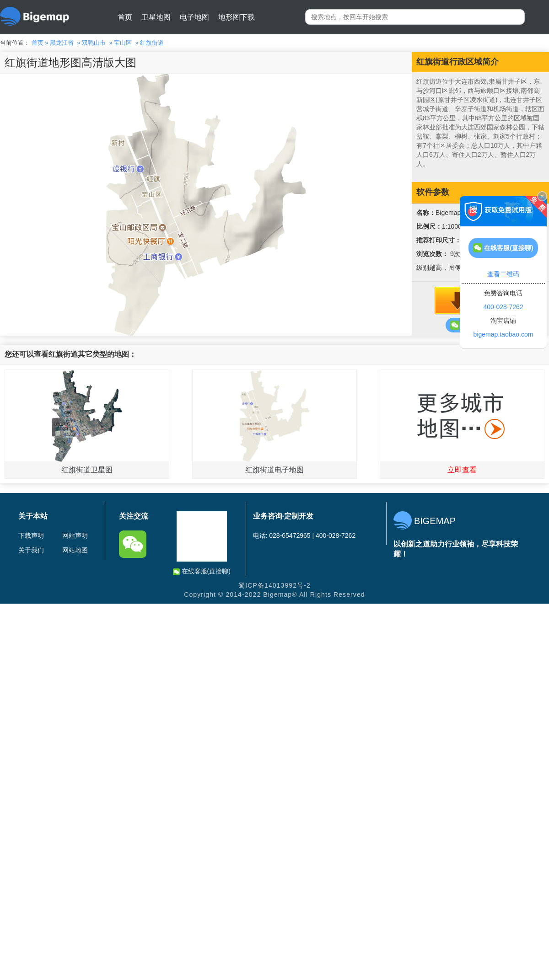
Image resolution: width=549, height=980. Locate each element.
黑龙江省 (62, 43)
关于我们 (31, 550)
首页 (125, 17)
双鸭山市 (94, 43)
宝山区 (123, 43)
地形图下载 (237, 17)
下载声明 (31, 536)
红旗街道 (152, 43)
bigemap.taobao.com (503, 334)
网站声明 (75, 536)
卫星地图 (156, 17)
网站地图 (75, 550)
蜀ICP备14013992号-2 (274, 585)
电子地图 (194, 17)
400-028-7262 (503, 307)
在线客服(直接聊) (202, 571)
